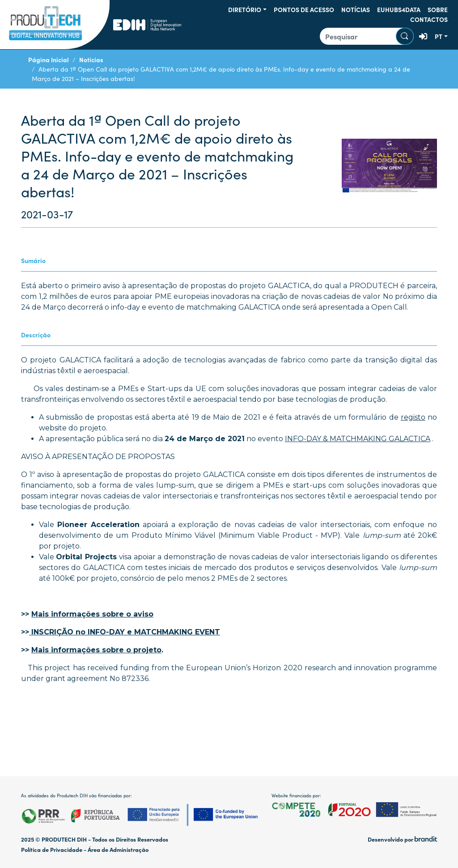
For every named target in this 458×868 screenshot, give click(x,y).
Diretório (245, 9)
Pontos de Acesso (304, 9)
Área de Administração (118, 849)
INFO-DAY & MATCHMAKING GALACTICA (358, 439)
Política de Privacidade (52, 849)
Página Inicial (49, 60)
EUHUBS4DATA (399, 9)
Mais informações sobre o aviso (92, 614)
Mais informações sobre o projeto (96, 650)
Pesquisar (405, 36)
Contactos (429, 19)
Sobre (438, 9)
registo (413, 417)
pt (439, 36)
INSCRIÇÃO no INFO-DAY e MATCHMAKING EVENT (125, 632)
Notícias (356, 9)
